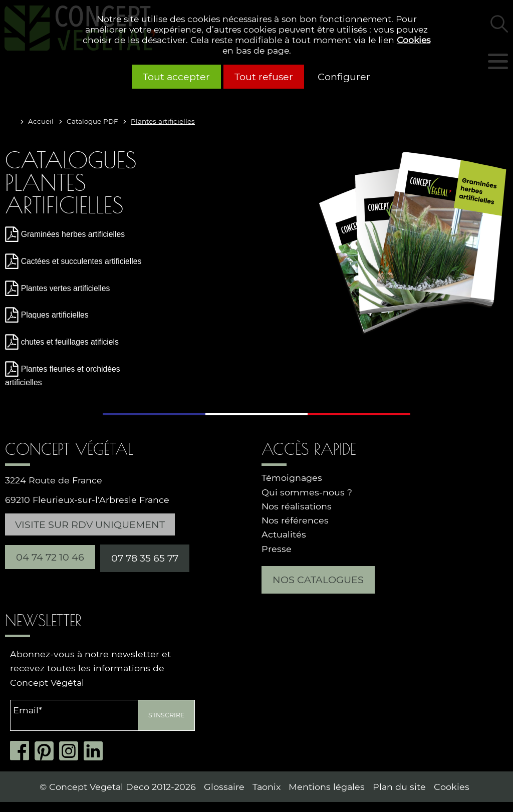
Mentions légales (327, 787)
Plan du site (399, 787)
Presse (277, 549)
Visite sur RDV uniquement (90, 524)
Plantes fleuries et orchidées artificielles (63, 376)
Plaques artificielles (55, 315)
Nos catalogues (318, 580)
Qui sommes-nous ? (307, 492)
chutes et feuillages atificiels (70, 342)
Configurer (344, 77)
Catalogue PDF (92, 121)
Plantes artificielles (163, 121)
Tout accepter (176, 77)
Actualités (284, 534)
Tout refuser (264, 77)
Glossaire (224, 787)
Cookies (414, 40)
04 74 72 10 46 (50, 557)
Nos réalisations (297, 506)
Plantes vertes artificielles (66, 288)
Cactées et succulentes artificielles (81, 261)
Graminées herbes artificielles (73, 234)
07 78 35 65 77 (145, 558)
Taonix (267, 787)
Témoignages (292, 478)
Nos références (295, 520)
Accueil (41, 121)
